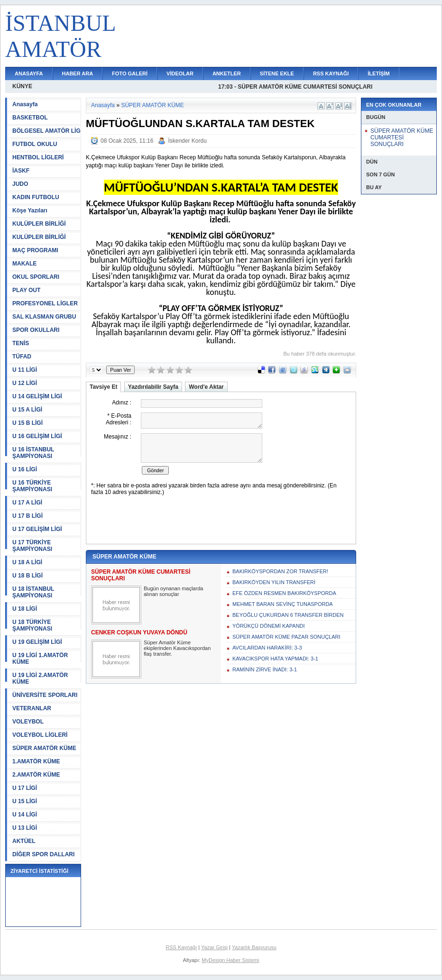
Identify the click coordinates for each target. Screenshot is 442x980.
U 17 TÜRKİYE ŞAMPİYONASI (32, 546)
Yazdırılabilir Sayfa (153, 387)
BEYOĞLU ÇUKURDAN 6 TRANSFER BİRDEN (288, 615)
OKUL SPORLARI (36, 277)
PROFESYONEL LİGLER (45, 303)
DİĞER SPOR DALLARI (43, 854)
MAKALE (24, 264)
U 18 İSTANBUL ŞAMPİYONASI (33, 592)
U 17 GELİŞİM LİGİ (37, 529)
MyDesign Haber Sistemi (230, 960)
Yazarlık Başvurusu (254, 947)
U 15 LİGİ (25, 801)
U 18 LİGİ (25, 609)
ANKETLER (227, 73)
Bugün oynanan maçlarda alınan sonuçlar (173, 591)
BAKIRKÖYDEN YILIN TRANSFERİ (274, 582)
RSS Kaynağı (181, 947)
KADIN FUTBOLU (36, 197)
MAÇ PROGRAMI (35, 250)
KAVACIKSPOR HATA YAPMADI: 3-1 (275, 659)
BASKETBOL (30, 118)
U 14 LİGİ (25, 815)
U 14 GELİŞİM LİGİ (37, 396)
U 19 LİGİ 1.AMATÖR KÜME (40, 659)
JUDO (20, 184)
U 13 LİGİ (25, 828)
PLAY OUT (26, 290)
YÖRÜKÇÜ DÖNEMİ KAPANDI (269, 626)
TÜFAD (22, 357)
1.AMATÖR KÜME (36, 761)
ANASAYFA (29, 73)
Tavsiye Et (103, 387)
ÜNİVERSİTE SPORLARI (45, 695)
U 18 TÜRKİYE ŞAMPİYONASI (32, 625)
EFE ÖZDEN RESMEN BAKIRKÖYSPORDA (284, 593)
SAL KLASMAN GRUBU (44, 317)
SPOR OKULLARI (36, 330)
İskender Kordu (187, 141)
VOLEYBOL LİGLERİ (40, 735)
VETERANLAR (32, 708)
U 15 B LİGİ (28, 423)
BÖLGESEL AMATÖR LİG (46, 131)
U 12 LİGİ (25, 383)
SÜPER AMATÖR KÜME (44, 748)
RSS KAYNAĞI (331, 73)
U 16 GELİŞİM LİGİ (37, 436)
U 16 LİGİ (25, 469)
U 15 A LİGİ (27, 410)
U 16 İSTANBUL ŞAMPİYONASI (33, 453)
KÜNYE (22, 86)
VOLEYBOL (28, 722)
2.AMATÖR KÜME (36, 775)
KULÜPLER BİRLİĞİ (39, 224)
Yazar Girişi (214, 947)
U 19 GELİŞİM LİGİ (37, 642)
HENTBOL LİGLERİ (38, 157)
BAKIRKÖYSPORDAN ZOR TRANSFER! (280, 571)
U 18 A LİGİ (27, 562)
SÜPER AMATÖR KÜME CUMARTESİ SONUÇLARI (402, 137)
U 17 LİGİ (25, 788)
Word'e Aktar (206, 387)
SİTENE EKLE (277, 73)
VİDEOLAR (180, 73)
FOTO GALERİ (130, 73)
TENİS (21, 343)
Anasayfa (25, 104)
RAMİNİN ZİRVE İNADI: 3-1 (265, 669)
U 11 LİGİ (25, 370)
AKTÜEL (24, 841)
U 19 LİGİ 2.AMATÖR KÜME (40, 678)
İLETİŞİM (378, 73)
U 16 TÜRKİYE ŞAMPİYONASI (32, 486)
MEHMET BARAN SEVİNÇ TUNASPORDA (283, 604)
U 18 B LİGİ (28, 576)
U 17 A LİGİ (27, 503)
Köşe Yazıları (30, 211)
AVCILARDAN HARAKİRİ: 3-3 (267, 648)
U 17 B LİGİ (28, 516)
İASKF (21, 171)
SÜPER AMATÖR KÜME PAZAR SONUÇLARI (286, 637)
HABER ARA (78, 73)
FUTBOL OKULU (35, 144)
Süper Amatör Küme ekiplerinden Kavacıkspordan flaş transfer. (177, 648)
